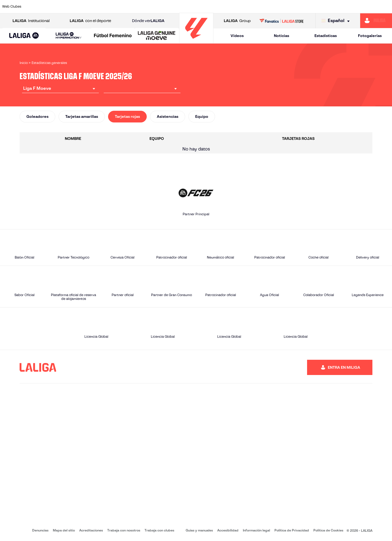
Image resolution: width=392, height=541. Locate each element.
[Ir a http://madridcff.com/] (247, 7)
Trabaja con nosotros (124, 530)
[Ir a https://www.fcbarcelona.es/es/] (155, 7)
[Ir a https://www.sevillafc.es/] (363, 7)
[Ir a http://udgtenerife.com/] (109, 7)
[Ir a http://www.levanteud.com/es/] (225, 7)
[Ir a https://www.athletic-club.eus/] (40, 7)
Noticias (281, 36)
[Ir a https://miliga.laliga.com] (376, 21)
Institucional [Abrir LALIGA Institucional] (31, 21)
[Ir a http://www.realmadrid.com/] (294, 7)
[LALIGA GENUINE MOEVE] (157, 36)
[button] (24, 36)
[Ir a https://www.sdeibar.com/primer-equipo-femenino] (340, 7)
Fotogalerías (370, 36)
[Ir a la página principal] (196, 41)
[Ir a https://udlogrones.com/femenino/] (386, 7)
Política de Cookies (328, 530)
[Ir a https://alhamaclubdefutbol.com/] (63, 7)
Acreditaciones (91, 530)
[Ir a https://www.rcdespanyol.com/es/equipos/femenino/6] (271, 7)
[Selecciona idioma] (337, 21)
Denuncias (40, 530)
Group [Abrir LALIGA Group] (237, 21)
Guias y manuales (199, 530)
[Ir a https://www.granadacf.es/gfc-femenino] (201, 7)
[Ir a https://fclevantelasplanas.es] (178, 7)
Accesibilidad (228, 530)
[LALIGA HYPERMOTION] (68, 36)
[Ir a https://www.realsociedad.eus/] (317, 7)
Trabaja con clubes (159, 530)
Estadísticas (326, 36)
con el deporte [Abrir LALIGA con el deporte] (90, 21)
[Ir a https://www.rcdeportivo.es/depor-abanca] (132, 7)
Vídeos (237, 36)
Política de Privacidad (292, 530)
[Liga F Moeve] (113, 36)
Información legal (256, 530)
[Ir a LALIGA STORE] (282, 21)
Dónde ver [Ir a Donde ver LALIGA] (148, 21)
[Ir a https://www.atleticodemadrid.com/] (86, 7)
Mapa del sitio (64, 530)
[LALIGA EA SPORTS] (24, 36)
